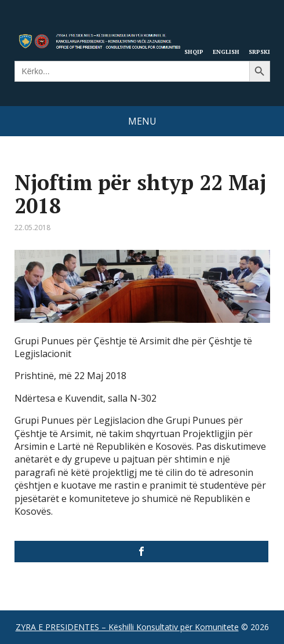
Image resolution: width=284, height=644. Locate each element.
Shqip (194, 52)
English (226, 52)
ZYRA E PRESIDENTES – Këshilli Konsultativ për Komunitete (127, 627)
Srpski (259, 52)
